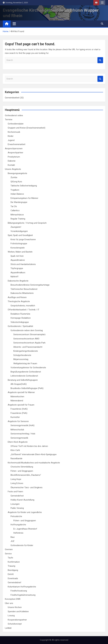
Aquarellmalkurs (18, 273)
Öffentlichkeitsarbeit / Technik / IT (23, 310)
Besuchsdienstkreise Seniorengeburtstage (30, 285)
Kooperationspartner (17, 620)
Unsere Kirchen (15, 607)
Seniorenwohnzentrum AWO (26, 339)
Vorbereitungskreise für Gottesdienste (28, 368)
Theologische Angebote (19, 301)
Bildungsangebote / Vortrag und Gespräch (27, 223)
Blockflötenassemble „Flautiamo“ (26, 475)
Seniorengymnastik (19, 438)
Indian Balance (17, 194)
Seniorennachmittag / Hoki (23, 434)
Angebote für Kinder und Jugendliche (25, 512)
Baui (13, 537)
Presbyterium (14, 157)
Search (100, 60)
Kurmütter (15, 417)
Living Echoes (17, 483)
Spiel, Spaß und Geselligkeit (20, 235)
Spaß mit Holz (17, 256)
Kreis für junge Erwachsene (23, 239)
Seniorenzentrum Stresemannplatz (29, 334)
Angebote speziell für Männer (21, 392)
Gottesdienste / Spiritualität (20, 326)
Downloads (13, 578)
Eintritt (11, 574)
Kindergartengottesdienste (26, 351)
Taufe (10, 558)
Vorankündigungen (19, 231)
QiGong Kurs (16, 182)
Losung (11, 616)
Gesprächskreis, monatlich (23, 306)
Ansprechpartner (15, 153)
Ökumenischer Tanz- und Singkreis (27, 487)
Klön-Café (15, 450)
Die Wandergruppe (19, 202)
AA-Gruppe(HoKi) (19, 384)
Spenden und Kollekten (18, 611)
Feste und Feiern (15, 492)
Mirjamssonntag (21, 359)
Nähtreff (14, 277)
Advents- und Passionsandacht (28, 347)
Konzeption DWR (13, 599)
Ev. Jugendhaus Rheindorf (25, 529)
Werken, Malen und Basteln (20, 252)
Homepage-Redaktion (21, 318)
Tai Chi (14, 206)
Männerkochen (17, 397)
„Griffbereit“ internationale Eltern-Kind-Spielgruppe (34, 454)
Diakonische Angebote (18, 281)
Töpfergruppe (17, 268)
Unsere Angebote (13, 169)
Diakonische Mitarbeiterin (22, 293)
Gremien (9, 549)
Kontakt (11, 165)
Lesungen (15, 504)
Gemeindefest (17, 496)
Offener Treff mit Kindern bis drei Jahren (29, 446)
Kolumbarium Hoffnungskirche (22, 587)
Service (8, 554)
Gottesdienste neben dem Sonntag (27, 330)
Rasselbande (16, 458)
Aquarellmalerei (18, 260)
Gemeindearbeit (12, 98)
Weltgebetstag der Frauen (25, 363)
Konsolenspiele (18, 248)
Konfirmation (14, 562)
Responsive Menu (102, 3)
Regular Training (18, 219)
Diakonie (12, 161)
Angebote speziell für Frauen (21, 405)
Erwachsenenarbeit (17, 144)
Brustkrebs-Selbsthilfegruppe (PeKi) (27, 388)
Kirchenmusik (14, 132)
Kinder (11, 136)
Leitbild (8, 628)
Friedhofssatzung (19, 591)
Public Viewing (17, 508)
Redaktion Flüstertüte (20, 314)
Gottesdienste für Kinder (22, 545)
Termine (9, 120)
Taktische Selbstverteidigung (24, 186)
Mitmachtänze (17, 215)
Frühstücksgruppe (19, 244)
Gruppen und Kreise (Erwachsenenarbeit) (27, 128)
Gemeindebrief (14, 582)
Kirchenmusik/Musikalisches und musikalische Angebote (34, 463)
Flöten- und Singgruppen (22, 471)
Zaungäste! (16, 227)
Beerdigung (13, 570)
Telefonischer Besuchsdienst (24, 289)
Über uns (9, 603)
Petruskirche (16, 516)
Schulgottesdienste (22, 355)
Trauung (11, 566)
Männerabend (17, 401)
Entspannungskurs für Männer (24, 198)
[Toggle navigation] (14, 24)
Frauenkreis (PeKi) (19, 413)
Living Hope (16, 479)
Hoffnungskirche (18, 525)
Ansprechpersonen (14, 149)
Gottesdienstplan (16, 124)
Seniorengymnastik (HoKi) (22, 425)
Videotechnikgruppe (20, 322)
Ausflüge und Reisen (17, 297)
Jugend (11, 140)
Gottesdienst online (14, 115)
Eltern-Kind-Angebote (18, 442)
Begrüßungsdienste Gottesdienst (26, 372)
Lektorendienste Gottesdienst (24, 376)
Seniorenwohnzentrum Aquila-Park (29, 343)
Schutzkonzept (15, 624)
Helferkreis (18, 533)
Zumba (14, 177)
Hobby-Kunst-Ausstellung (22, 500)
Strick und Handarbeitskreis (23, 264)
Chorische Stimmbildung (22, 467)
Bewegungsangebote (17, 173)
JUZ (12, 541)
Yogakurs (15, 190)
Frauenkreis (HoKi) (19, 409)
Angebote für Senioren (18, 421)
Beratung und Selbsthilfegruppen (23, 380)
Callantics (15, 210)
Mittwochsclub (17, 430)
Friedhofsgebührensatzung (23, 595)
